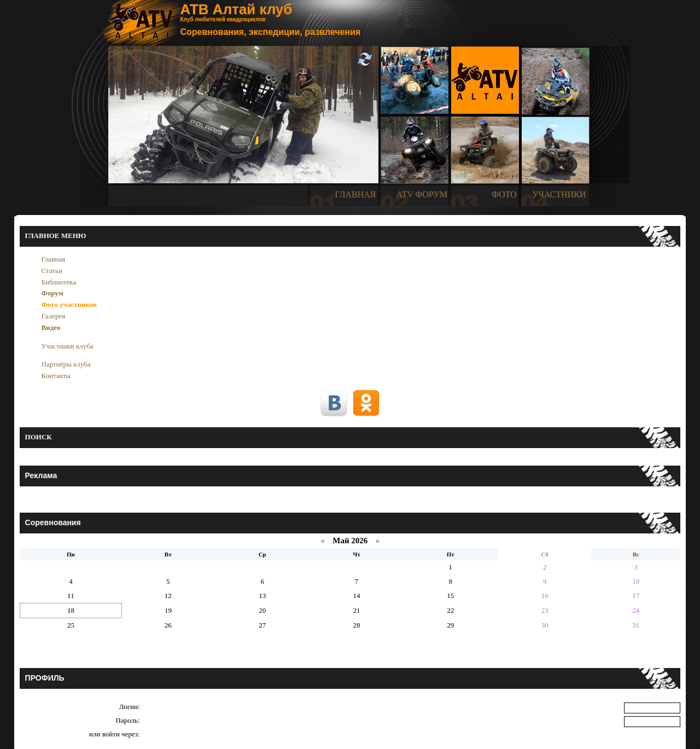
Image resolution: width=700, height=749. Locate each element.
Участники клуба (68, 346)
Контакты (56, 376)
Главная (54, 259)
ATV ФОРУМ (422, 194)
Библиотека (59, 282)
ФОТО (504, 194)
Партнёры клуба (66, 364)
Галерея (54, 316)
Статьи (52, 271)
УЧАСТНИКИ (559, 194)
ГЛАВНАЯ (356, 194)
